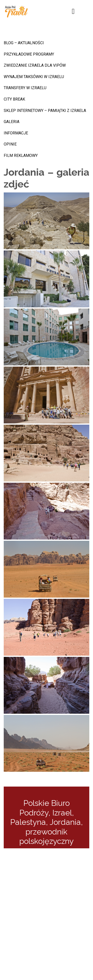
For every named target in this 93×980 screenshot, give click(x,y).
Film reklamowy (21, 156)
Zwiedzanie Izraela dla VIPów (35, 65)
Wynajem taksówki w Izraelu (34, 77)
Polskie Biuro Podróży (45, 808)
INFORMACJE (16, 133)
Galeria (12, 122)
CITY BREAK (14, 99)
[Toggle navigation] (73, 11)
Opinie (10, 144)
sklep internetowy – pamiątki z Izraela (45, 111)
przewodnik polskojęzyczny (46, 836)
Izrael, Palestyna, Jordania (46, 817)
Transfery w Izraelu (25, 88)
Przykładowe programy (29, 54)
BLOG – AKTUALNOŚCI (24, 43)
